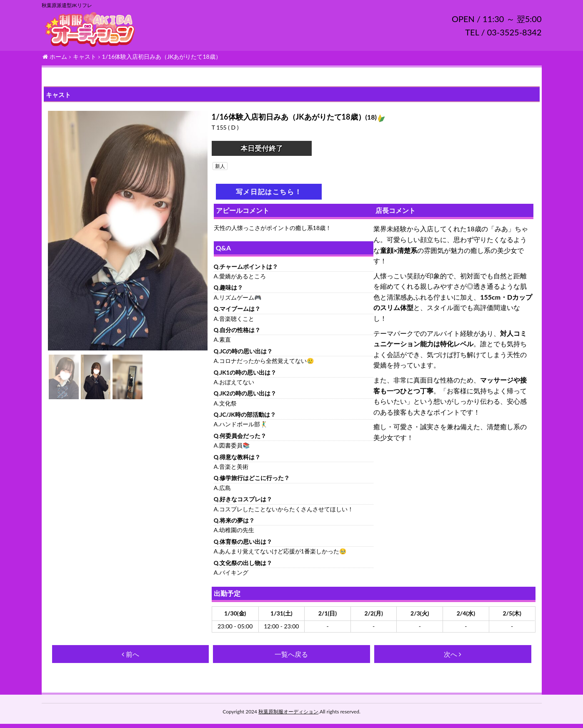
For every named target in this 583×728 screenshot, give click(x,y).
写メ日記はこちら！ (269, 196)
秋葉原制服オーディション (288, 716)
